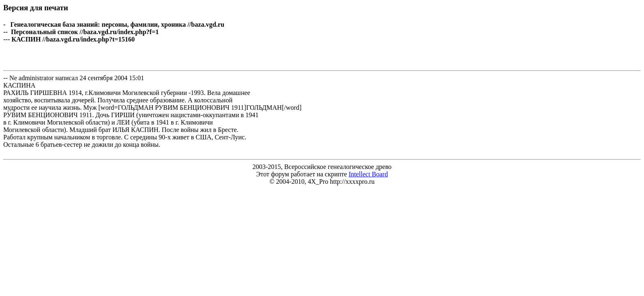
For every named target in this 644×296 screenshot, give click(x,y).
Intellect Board (368, 174)
